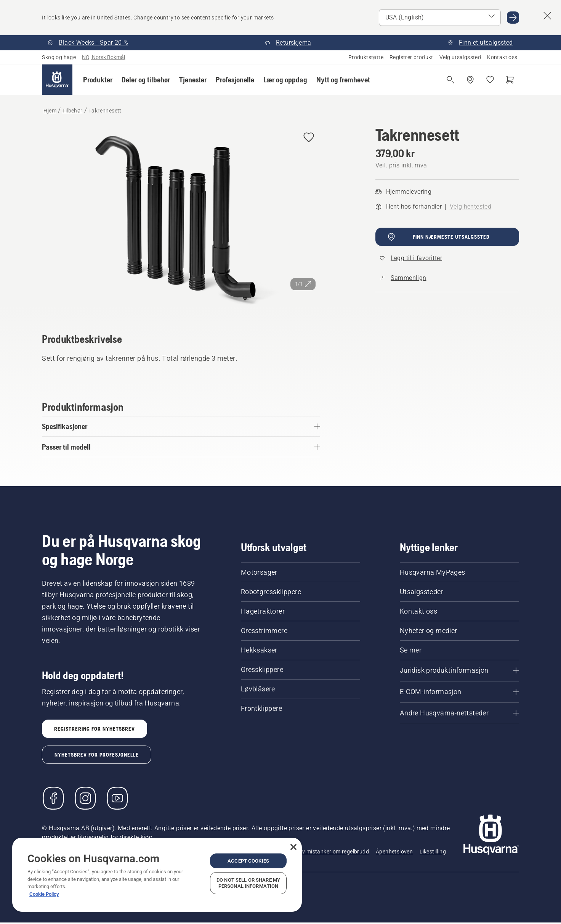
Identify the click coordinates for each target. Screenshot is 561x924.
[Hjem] (57, 80)
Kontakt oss (502, 57)
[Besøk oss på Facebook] (53, 798)
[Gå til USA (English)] (513, 18)
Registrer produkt (411, 57)
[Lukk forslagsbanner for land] (547, 16)
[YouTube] (117, 798)
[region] (157, 875)
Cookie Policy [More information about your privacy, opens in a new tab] (44, 894)
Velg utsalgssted (460, 57)
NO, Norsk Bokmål (103, 57)
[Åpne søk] (450, 80)
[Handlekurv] (510, 80)
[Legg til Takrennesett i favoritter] (309, 138)
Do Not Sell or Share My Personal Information (248, 883)
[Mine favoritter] (490, 80)
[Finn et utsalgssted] (470, 80)
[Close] (293, 847)
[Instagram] (85, 798)
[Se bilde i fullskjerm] (181, 219)
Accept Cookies (248, 861)
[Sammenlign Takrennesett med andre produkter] (403, 278)
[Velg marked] (440, 18)
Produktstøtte (366, 57)
